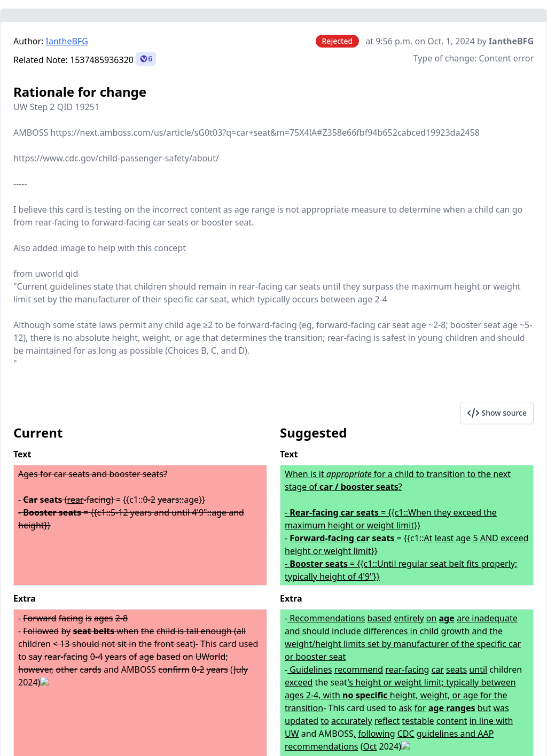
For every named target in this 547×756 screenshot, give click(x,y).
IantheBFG (67, 41)
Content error (506, 58)
